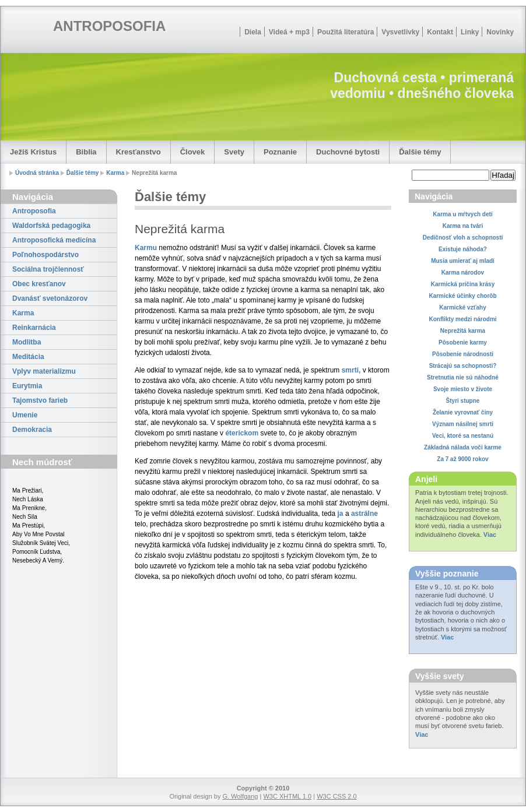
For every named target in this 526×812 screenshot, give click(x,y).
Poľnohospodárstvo (45, 255)
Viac (490, 535)
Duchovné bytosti (348, 152)
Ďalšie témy (420, 152)
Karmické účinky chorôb (462, 296)
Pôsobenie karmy (463, 342)
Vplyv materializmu (44, 371)
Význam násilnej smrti (463, 424)
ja (341, 514)
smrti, (351, 370)
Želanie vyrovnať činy (463, 412)
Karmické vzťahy (462, 307)
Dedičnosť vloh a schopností (463, 238)
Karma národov (463, 273)
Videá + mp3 (289, 32)
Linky (470, 32)
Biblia (86, 152)
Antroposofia (34, 211)
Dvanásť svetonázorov (50, 298)
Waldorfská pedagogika (51, 226)
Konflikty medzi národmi (462, 319)
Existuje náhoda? (463, 249)
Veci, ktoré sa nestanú (463, 436)
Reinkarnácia (34, 328)
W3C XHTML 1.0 (287, 796)
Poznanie (280, 152)
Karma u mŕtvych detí (462, 214)
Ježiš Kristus (33, 152)
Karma (115, 173)
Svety (234, 152)
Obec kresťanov (39, 284)
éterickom (242, 433)
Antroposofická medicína (54, 240)
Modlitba (27, 342)
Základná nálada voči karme (463, 447)
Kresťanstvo (138, 152)
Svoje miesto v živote (463, 389)
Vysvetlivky (400, 32)
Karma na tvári (463, 226)
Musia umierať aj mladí (463, 261)
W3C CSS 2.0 (336, 796)
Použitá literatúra (346, 32)
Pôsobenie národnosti (463, 354)
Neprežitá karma (463, 331)
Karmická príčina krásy (463, 284)
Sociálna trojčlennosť (48, 269)
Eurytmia (27, 386)
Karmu (146, 248)
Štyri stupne (463, 401)
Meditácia (28, 357)
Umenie (25, 415)
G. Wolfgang (240, 796)
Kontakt (440, 32)
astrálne (364, 514)
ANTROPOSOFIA (109, 26)
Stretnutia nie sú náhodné (463, 377)
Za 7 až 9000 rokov (462, 459)
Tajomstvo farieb (40, 400)
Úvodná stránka (37, 173)
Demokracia (32, 430)
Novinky (500, 32)
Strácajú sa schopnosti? (463, 366)
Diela (253, 32)
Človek (193, 152)
